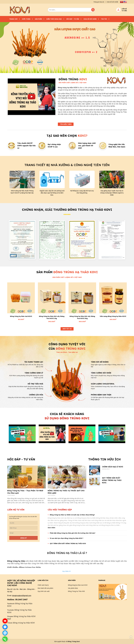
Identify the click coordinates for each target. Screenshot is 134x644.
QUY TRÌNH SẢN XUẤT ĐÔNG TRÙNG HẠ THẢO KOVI (112, 480)
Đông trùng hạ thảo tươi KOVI (21, 316)
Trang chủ (13, 19)
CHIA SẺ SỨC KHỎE (112, 2)
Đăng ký (24, 538)
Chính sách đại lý (43, 585)
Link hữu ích (43, 580)
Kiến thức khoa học (54, 19)
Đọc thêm (66, 571)
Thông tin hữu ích (99, 2)
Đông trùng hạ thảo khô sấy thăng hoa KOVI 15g (52, 317)
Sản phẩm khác (73, 588)
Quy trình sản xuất (44, 591)
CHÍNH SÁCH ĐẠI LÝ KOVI (113, 467)
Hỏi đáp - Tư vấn (73, 19)
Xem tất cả (67, 329)
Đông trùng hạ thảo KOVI (24, 623)
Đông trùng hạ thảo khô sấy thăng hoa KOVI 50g (82, 317)
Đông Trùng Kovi (74, 641)
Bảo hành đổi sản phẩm (45, 588)
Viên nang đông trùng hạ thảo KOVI (113, 316)
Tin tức (104, 19)
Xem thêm (51, 528)
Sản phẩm (38, 19)
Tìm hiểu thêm (66, 124)
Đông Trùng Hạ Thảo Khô (76, 591)
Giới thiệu (26, 19)
